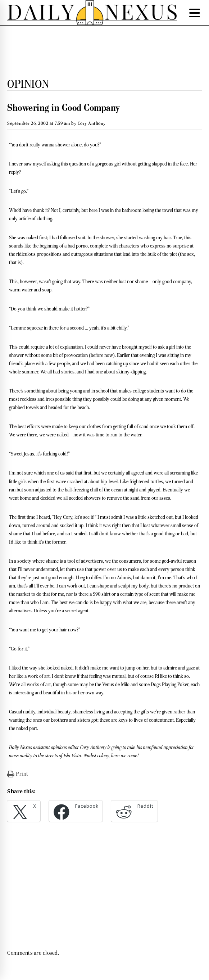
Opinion (28, 84)
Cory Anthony (92, 123)
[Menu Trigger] (195, 13)
